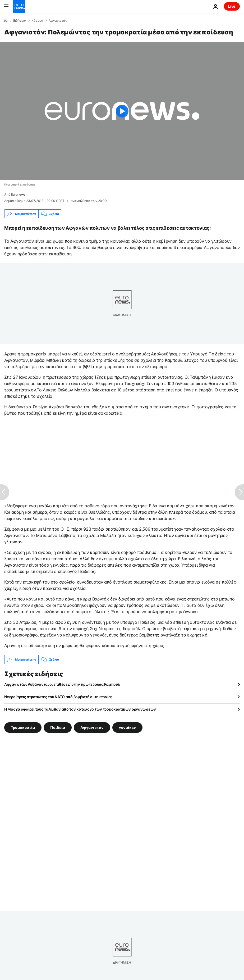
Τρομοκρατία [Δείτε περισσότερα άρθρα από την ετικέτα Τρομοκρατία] (23, 727)
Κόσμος (37, 21)
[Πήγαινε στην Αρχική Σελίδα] (19, 6)
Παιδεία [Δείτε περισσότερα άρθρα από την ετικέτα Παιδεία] (58, 727)
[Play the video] (122, 111)
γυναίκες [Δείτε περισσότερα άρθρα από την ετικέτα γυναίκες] (127, 727)
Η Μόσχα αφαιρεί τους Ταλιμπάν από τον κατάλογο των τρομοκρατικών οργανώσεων (80, 709)
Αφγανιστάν (58, 21)
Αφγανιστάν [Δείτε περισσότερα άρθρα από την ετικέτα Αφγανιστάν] (92, 727)
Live (232, 6)
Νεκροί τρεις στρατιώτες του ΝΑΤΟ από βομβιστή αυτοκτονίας (58, 697)
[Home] (6, 20)
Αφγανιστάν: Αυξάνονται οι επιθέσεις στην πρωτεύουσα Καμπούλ (62, 684)
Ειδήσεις (19, 21)
